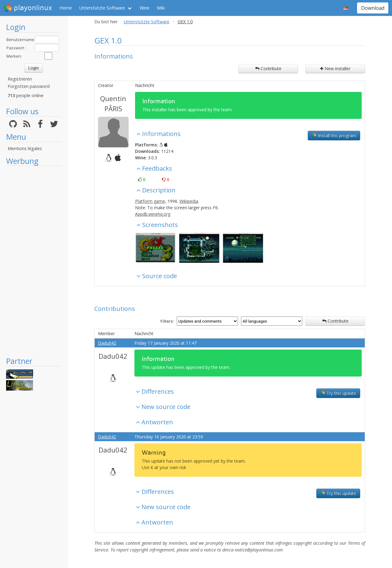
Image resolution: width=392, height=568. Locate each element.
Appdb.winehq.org (153, 214)
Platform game (150, 201)
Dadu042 (107, 343)
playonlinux (28, 8)
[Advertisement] (34, 261)
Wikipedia (189, 201)
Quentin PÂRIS (113, 103)
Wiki (161, 8)
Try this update (338, 393)
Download (373, 8)
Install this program (334, 135)
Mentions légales (25, 148)
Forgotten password (29, 86)
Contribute (268, 68)
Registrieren (20, 79)
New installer (335, 68)
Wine (145, 8)
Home (66, 8)
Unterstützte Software (102, 8)
